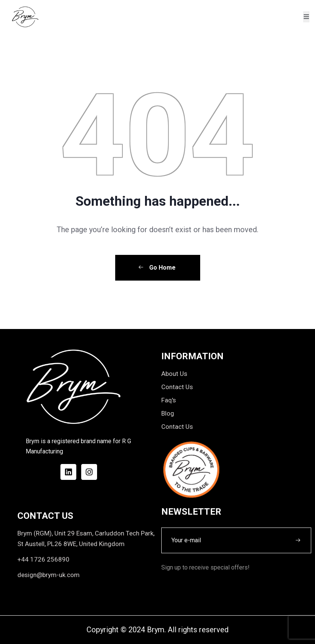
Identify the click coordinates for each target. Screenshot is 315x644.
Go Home (157, 268)
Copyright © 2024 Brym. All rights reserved (157, 630)
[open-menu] (306, 17)
